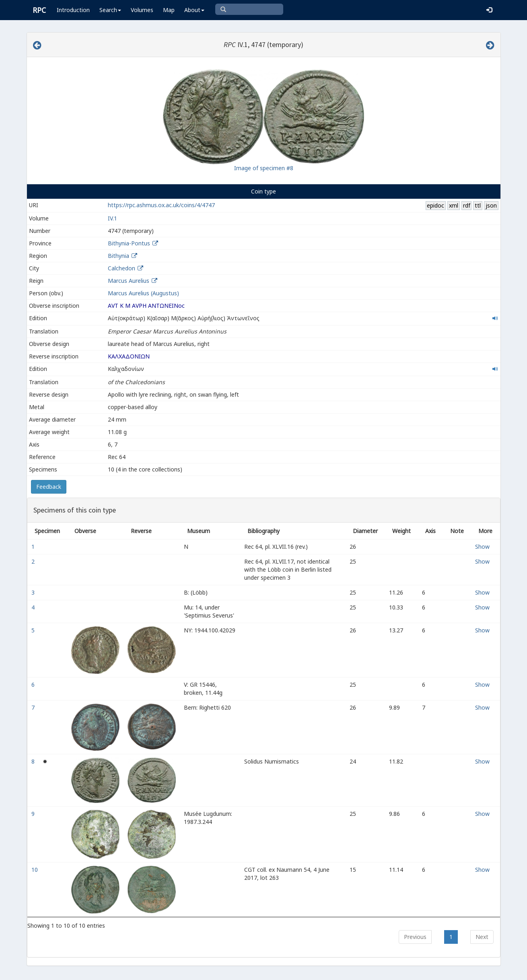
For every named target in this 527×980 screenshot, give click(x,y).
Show (482, 547)
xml (454, 205)
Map (169, 10)
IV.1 (112, 218)
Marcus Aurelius (129, 281)
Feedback (49, 487)
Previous (415, 937)
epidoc (435, 205)
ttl (478, 205)
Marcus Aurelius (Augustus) (143, 293)
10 (35, 870)
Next (482, 937)
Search (110, 10)
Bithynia (118, 256)
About (194, 10)
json (491, 205)
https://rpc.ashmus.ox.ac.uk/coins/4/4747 (161, 205)
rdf (467, 205)
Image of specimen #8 (264, 168)
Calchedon (121, 268)
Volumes (142, 10)
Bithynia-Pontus (129, 243)
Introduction (73, 10)
